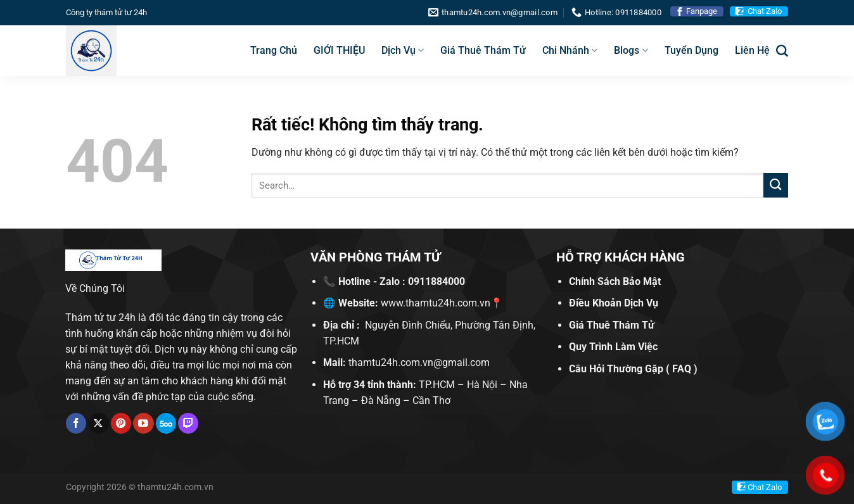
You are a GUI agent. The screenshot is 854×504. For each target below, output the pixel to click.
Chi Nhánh (570, 51)
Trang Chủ (274, 50)
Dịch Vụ (403, 51)
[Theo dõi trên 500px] (166, 423)
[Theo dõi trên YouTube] (143, 423)
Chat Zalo (765, 11)
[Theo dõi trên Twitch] (188, 423)
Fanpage (702, 11)
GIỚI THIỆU (339, 50)
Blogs (631, 51)
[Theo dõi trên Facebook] (76, 423)
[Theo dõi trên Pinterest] (121, 423)
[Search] (782, 51)
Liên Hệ (752, 50)
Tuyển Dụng (691, 50)
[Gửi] (776, 185)
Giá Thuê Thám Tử (483, 50)
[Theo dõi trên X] (99, 423)
